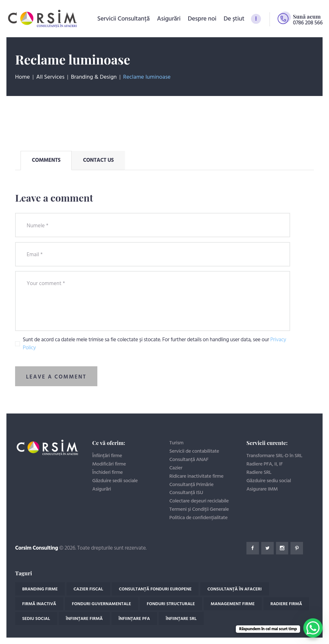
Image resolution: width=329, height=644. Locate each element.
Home (22, 77)
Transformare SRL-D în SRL (274, 456)
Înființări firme (107, 456)
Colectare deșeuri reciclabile (199, 501)
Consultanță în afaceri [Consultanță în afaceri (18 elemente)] (234, 589)
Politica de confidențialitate (198, 518)
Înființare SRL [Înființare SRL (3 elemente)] (181, 619)
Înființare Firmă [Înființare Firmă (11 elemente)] (84, 619)
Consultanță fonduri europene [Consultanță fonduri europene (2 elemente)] (155, 589)
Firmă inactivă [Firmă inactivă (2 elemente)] (39, 604)
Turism (176, 443)
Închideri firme (107, 473)
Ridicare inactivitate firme (196, 476)
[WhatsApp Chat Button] (313, 628)
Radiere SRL (259, 473)
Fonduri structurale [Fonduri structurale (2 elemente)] (171, 604)
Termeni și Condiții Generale (199, 509)
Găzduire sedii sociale (115, 481)
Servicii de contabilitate (194, 451)
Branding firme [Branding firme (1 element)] (40, 589)
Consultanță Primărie (191, 485)
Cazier (176, 468)
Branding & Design (94, 77)
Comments (46, 160)
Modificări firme (109, 464)
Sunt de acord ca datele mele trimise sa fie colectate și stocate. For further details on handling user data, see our (155, 344)
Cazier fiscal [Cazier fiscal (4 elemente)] (88, 589)
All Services (50, 77)
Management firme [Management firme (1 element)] (233, 604)
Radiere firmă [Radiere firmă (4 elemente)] (286, 604)
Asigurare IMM (262, 489)
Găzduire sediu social (269, 481)
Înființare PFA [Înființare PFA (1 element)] (134, 619)
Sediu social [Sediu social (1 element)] (36, 619)
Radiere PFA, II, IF (265, 464)
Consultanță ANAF (189, 460)
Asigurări (102, 489)
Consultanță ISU (186, 493)
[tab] (46, 160)
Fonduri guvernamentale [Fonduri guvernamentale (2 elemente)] (102, 604)
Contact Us (98, 160)
